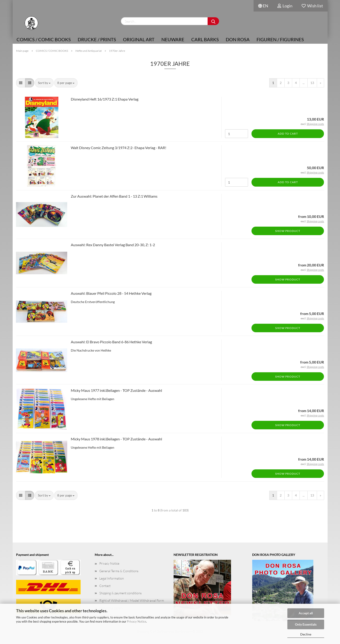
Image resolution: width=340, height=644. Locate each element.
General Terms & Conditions (119, 571)
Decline (306, 634)
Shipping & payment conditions (120, 593)
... (304, 83)
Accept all (306, 613)
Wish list (312, 6)
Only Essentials (306, 624)
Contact (105, 586)
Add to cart (288, 134)
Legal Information (112, 578)
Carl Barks (205, 39)
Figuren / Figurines (280, 39)
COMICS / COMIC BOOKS (44, 39)
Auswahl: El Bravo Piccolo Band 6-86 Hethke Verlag (111, 342)
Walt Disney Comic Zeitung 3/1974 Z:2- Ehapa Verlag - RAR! (119, 148)
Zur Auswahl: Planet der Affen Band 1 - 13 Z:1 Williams (114, 196)
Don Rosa (238, 39)
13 (312, 83)
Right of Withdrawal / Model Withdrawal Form (132, 600)
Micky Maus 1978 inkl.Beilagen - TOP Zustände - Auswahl (116, 439)
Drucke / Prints (97, 39)
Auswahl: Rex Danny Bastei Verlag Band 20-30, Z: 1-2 (113, 245)
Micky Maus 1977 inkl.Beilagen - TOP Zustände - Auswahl (116, 390)
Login (285, 6)
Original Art (139, 39)
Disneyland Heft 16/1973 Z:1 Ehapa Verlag (105, 99)
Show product (288, 231)
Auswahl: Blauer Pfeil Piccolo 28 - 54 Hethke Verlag (111, 293)
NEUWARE (173, 39)
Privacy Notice (137, 621)
